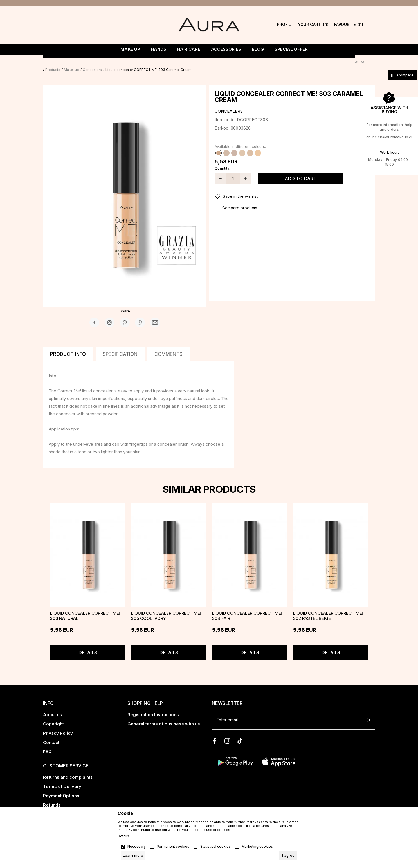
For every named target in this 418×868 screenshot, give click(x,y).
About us (53, 707)
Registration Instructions (153, 707)
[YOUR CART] (313, 25)
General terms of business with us (164, 716)
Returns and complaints (68, 769)
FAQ (47, 744)
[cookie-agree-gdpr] (288, 855)
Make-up (82, 62)
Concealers (103, 62)
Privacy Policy (58, 725)
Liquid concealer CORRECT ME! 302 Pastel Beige (328, 608)
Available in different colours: (240, 139)
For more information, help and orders (389, 127)
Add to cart (301, 171)
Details (88, 645)
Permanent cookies (173, 847)
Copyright (53, 716)
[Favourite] (349, 25)
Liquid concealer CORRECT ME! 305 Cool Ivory (166, 608)
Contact (51, 735)
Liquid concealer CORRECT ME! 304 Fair (247, 608)
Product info (68, 346)
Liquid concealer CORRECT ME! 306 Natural (85, 608)
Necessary (137, 847)
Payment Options (61, 788)
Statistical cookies (215, 847)
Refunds (52, 797)
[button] (292, 188)
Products (63, 62)
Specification (120, 346)
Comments (168, 346)
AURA (48, 62)
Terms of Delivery (62, 779)
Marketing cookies (257, 847)
